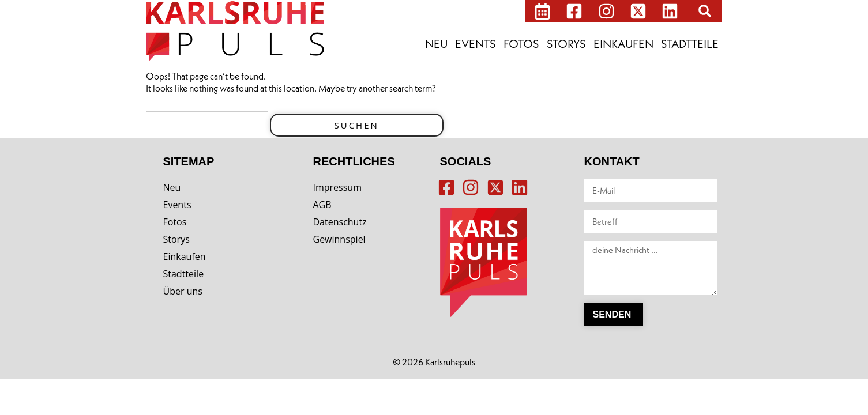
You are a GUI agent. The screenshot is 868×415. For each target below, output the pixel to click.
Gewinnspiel (339, 239)
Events (476, 44)
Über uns (183, 291)
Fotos (521, 44)
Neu (436, 44)
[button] (705, 11)
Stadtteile (690, 44)
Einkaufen (623, 44)
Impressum (337, 187)
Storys (566, 44)
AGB (322, 205)
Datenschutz (340, 222)
